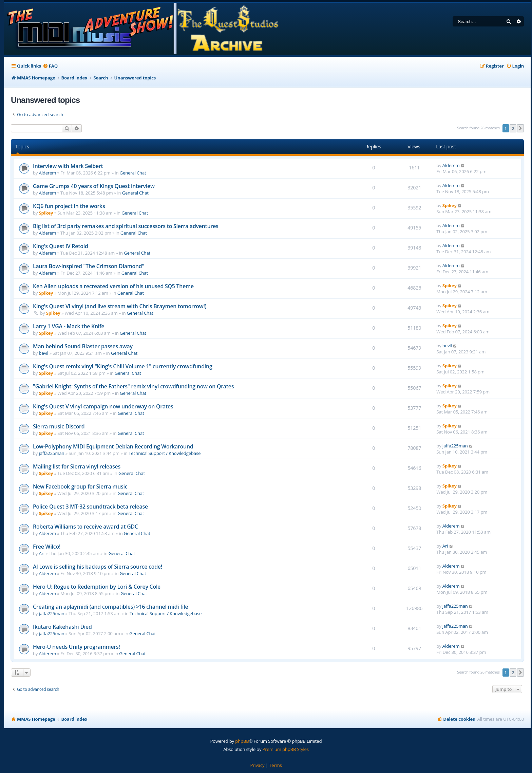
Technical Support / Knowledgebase (165, 453)
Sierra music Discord (59, 426)
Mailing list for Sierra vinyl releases (77, 466)
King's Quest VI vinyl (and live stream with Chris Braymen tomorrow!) (120, 306)
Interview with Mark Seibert (68, 166)
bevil (44, 353)
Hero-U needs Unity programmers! (77, 647)
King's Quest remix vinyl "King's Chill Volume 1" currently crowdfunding (123, 366)
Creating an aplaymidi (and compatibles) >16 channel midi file (110, 607)
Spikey (46, 213)
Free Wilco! (47, 547)
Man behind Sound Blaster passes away (83, 346)
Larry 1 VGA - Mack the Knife (69, 326)
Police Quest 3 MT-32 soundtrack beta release (90, 507)
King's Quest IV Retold (61, 246)
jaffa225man (52, 453)
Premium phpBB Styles (286, 749)
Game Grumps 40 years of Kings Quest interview (94, 186)
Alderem (48, 173)
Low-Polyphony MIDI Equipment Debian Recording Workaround (113, 446)
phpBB (242, 741)
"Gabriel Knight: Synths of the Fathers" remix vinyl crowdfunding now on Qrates (133, 386)
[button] (520, 128)
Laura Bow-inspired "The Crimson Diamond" (89, 266)
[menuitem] (50, 66)
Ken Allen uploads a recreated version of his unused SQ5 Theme (113, 286)
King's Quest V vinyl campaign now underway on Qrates (103, 406)
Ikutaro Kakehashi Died (62, 627)
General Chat (133, 173)
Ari (42, 553)
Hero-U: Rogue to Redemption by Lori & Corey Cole (97, 587)
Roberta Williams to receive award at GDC (85, 527)
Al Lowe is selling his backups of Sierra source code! (98, 567)
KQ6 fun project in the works (69, 206)
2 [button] (513, 128)
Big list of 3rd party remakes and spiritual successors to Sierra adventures (126, 226)
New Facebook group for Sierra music (80, 486)
